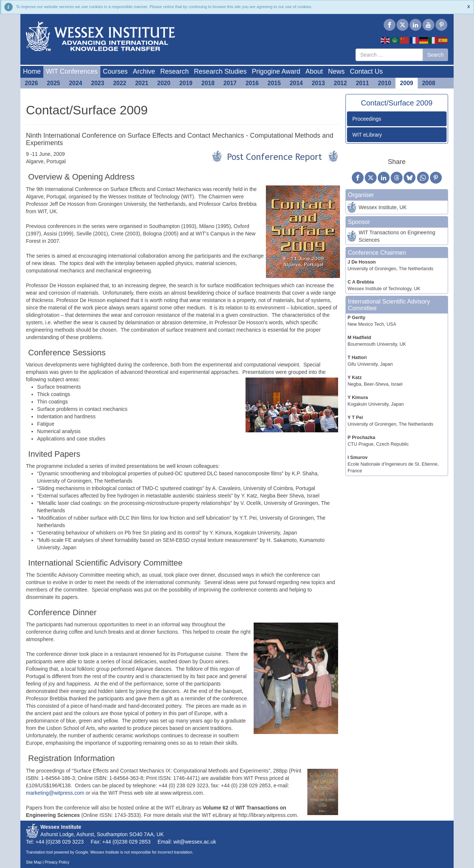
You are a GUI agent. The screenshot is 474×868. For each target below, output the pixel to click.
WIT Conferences (72, 71)
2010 (385, 83)
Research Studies (220, 71)
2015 (274, 83)
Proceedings (367, 119)
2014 (296, 83)
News (336, 71)
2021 (142, 83)
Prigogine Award (276, 71)
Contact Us (366, 71)
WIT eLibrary (367, 135)
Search (435, 55)
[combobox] (389, 55)
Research (175, 71)
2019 (186, 83)
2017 (230, 83)
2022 (120, 83)
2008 (429, 83)
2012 (340, 83)
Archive (144, 71)
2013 (318, 83)
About (314, 71)
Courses (115, 71)
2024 (76, 83)
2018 (208, 83)
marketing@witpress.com (55, 793)
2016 (252, 83)
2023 (98, 83)
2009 (407, 83)
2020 (164, 83)
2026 (31, 83)
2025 (54, 83)
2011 (363, 83)
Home (32, 71)
